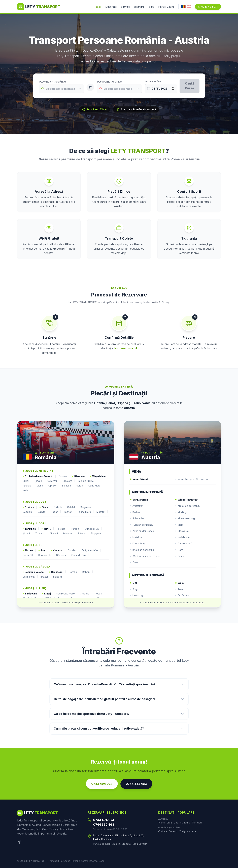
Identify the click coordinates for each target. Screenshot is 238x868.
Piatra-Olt (29, 555)
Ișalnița (43, 512)
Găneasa (62, 555)
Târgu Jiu (31, 529)
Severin (173, 831)
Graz (169, 823)
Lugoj (48, 594)
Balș (43, 550)
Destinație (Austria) (110, 82)
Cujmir (27, 481)
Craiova (30, 507)
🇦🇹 (189, 7)
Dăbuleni (29, 512)
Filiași (45, 507)
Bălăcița (68, 486)
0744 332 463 (136, 784)
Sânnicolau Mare (67, 594)
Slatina (29, 550)
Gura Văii (54, 481)
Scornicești (46, 555)
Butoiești (69, 481)
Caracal (58, 550)
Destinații (111, 7)
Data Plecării (153, 81)
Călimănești (30, 577)
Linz (176, 823)
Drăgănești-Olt (91, 550)
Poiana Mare (85, 512)
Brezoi (46, 577)
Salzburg (185, 823)
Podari (56, 512)
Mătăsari (69, 534)
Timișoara (31, 594)
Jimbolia (86, 594)
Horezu (74, 572)
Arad (195, 831)
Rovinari (62, 529)
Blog (151, 7)
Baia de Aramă (87, 481)
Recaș (100, 594)
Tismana (41, 534)
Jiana (41, 486)
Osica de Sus (80, 555)
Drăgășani (58, 572)
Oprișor (54, 486)
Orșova (64, 476)
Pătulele (28, 486)
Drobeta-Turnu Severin (39, 476)
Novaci (55, 534)
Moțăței (102, 512)
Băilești (59, 507)
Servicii (125, 7)
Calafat (72, 507)
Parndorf (197, 823)
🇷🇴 (183, 7)
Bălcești (59, 577)
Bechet (69, 512)
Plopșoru (97, 534)
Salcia (81, 486)
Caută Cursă (190, 86)
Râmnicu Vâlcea (35, 572)
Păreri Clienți (166, 7)
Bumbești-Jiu (93, 529)
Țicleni (28, 534)
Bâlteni (83, 534)
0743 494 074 (208, 7)
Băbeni (88, 572)
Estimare (139, 7)
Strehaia (80, 476)
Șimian (40, 481)
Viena (161, 823)
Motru (48, 529)
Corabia (74, 550)
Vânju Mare (99, 476)
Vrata (27, 490)
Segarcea (87, 507)
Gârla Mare (96, 486)
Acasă (97, 7)
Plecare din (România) (53, 82)
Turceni (77, 529)
